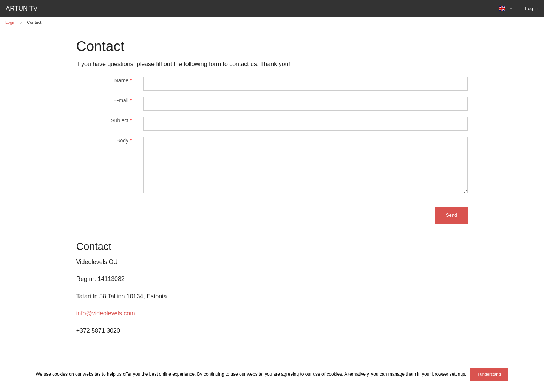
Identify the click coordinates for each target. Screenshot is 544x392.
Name (123, 80)
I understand (489, 374)
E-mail (123, 100)
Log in (532, 8)
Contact (34, 22)
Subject (121, 120)
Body (124, 140)
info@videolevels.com (106, 313)
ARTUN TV (22, 8)
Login (10, 22)
